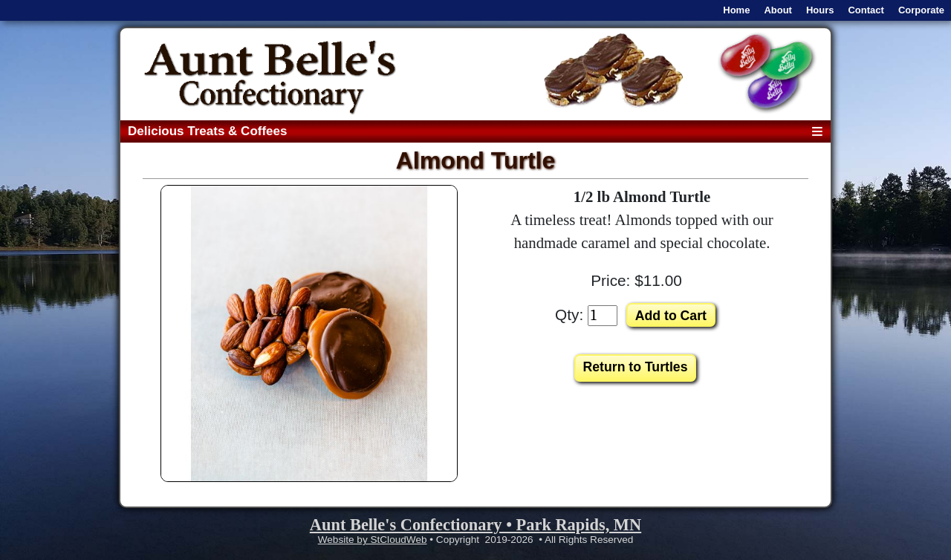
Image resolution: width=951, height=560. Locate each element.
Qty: (569, 315)
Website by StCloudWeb (373, 540)
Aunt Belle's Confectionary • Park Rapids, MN (475, 525)
